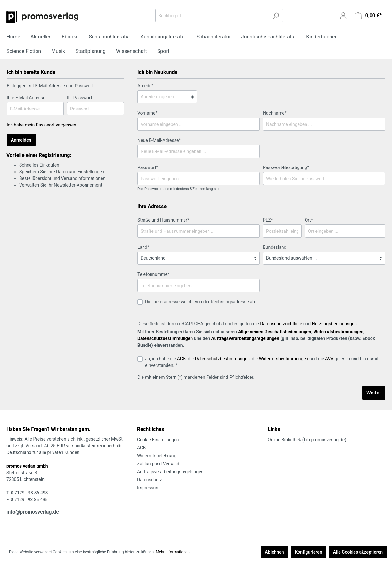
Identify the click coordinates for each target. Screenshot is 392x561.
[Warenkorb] (368, 16)
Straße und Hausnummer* (163, 220)
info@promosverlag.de (33, 512)
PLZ (268, 220)
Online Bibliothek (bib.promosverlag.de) (307, 440)
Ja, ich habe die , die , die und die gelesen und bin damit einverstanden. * (262, 362)
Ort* (309, 220)
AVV (329, 359)
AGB (181, 359)
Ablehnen (274, 552)
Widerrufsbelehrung (157, 456)
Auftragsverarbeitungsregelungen (245, 338)
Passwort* (148, 167)
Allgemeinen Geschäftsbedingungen (274, 332)
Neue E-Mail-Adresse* (159, 140)
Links (274, 429)
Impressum (148, 488)
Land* (143, 247)
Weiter (374, 393)
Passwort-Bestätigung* (286, 167)
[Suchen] (276, 16)
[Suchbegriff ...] (212, 16)
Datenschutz (150, 480)
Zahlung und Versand (158, 464)
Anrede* (145, 86)
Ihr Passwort (80, 98)
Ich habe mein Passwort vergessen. (42, 125)
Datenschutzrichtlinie (281, 324)
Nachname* (275, 113)
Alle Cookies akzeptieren (358, 552)
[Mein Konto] (343, 16)
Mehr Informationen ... (175, 552)
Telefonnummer (153, 274)
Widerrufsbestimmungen (339, 332)
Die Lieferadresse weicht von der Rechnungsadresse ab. (201, 302)
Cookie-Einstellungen (158, 440)
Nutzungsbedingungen (334, 324)
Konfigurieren (309, 552)
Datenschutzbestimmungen (165, 338)
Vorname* (147, 113)
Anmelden (21, 140)
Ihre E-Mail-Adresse (26, 98)
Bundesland (275, 247)
